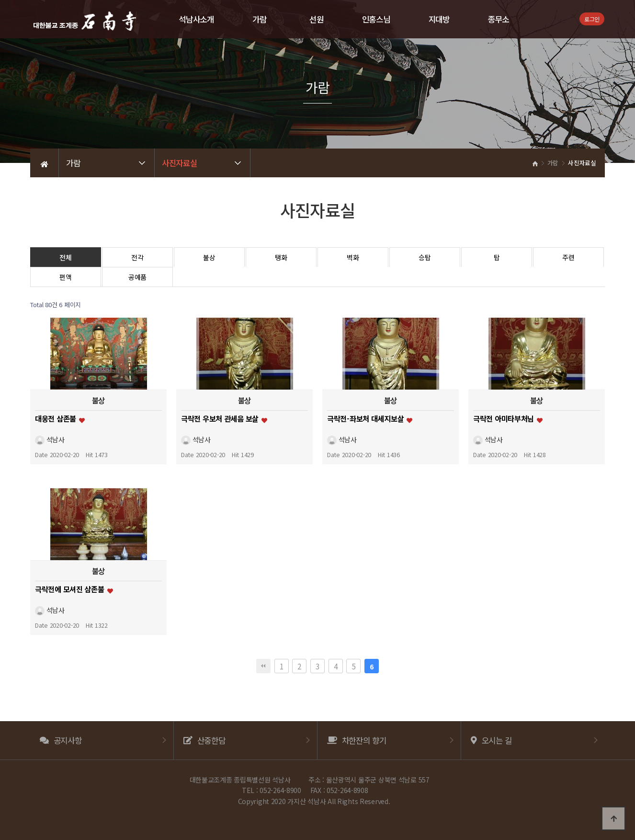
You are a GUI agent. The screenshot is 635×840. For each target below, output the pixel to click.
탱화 (281, 257)
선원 (316, 19)
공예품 (137, 277)
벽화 (353, 257)
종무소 (499, 19)
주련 (568, 257)
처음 (263, 666)
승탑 (425, 257)
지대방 (439, 19)
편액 (65, 277)
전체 (65, 257)
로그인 (592, 19)
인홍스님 (376, 19)
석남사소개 (196, 19)
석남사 (50, 439)
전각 (137, 257)
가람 (259, 19)
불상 (209, 257)
